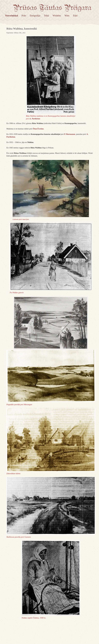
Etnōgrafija (35, 16)
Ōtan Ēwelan (38, 129)
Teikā (46, 16)
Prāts (24, 16)
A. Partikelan (35, 119)
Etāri (75, 16)
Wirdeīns (57, 16)
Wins (67, 16)
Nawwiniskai (12, 16)
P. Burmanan (70, 134)
